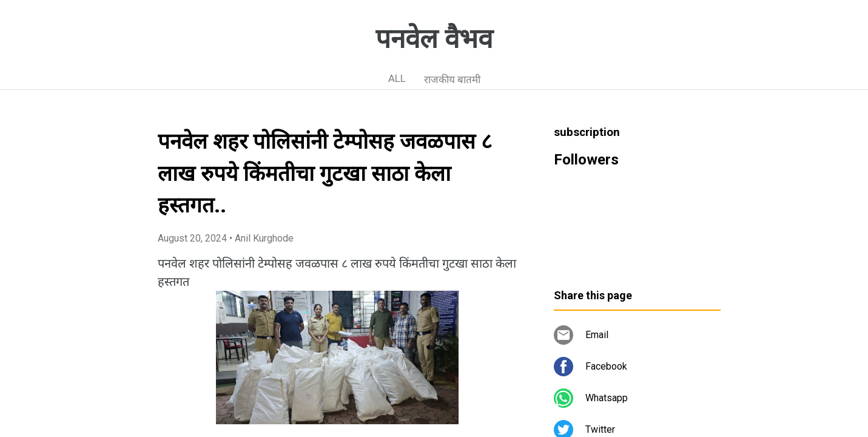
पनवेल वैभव (434, 39)
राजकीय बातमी (452, 80)
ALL (397, 78)
